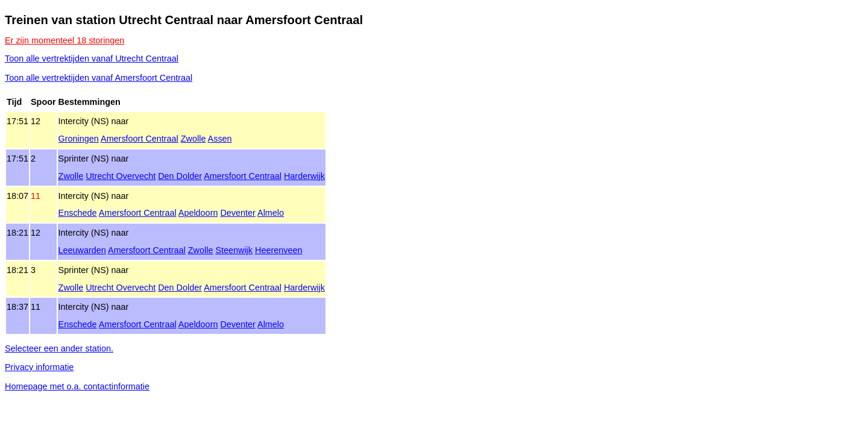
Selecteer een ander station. (59, 348)
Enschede (78, 213)
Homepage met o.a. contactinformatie (77, 386)
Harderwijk (304, 176)
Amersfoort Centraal (140, 139)
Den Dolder (180, 176)
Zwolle (193, 139)
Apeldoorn (198, 213)
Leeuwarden (82, 250)
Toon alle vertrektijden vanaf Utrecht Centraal (92, 58)
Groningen (79, 139)
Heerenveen (278, 250)
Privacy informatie (39, 367)
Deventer (237, 213)
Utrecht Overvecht (121, 176)
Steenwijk (234, 250)
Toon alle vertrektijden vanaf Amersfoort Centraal (99, 78)
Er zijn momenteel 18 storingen (64, 40)
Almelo (271, 213)
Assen (220, 139)
